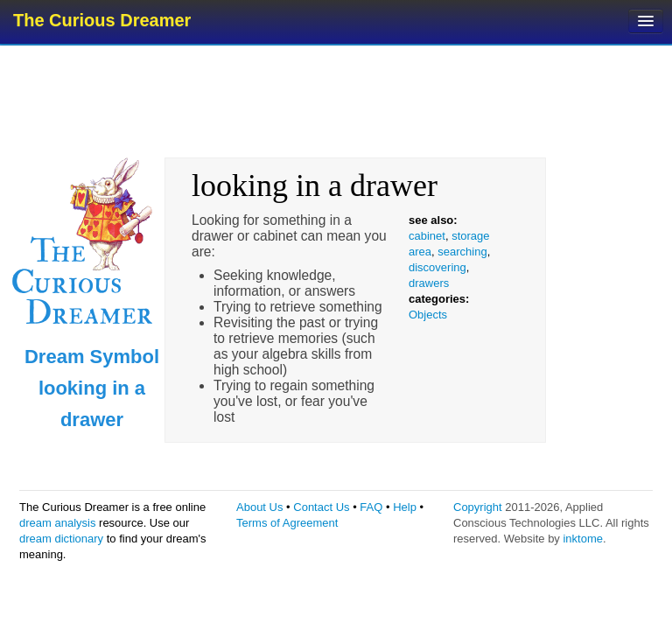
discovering (437, 267)
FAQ (371, 507)
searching (462, 252)
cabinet (427, 236)
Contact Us (321, 507)
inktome (583, 539)
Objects (428, 315)
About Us (259, 507)
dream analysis (57, 523)
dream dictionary (61, 539)
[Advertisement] (338, 101)
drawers (429, 283)
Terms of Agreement (287, 523)
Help (405, 507)
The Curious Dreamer (102, 20)
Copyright (478, 507)
